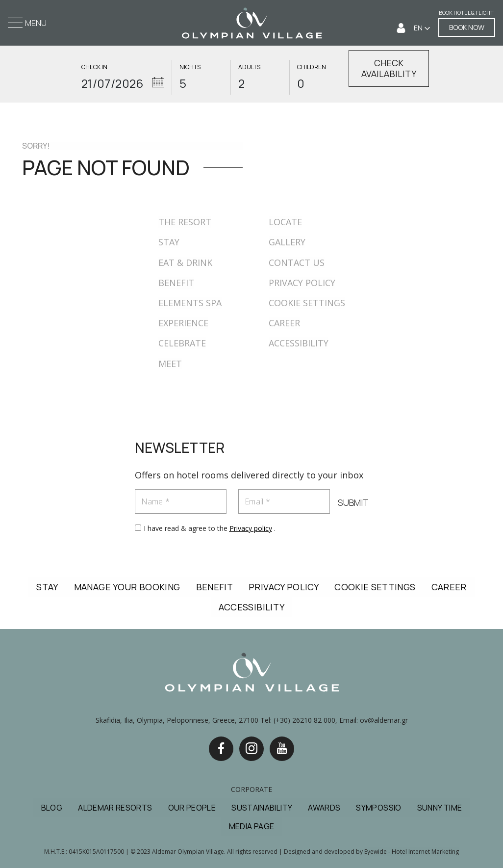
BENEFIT (176, 283)
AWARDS (324, 808)
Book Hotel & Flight (466, 13)
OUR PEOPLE (192, 808)
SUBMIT (353, 503)
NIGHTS (190, 67)
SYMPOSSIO (378, 808)
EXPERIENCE (183, 323)
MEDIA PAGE (252, 826)
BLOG (52, 808)
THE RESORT (185, 222)
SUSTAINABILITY (262, 808)
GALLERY (287, 242)
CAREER (284, 323)
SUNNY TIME (440, 808)
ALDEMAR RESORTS (115, 808)
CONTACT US (297, 263)
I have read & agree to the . (210, 528)
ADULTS (249, 67)
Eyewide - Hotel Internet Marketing (412, 852)
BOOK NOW (467, 27)
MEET (170, 364)
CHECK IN (94, 67)
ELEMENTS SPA (190, 303)
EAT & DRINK (185, 263)
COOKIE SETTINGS (307, 303)
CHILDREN (312, 67)
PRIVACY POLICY (302, 283)
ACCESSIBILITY (299, 343)
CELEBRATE (182, 343)
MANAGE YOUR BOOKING (127, 587)
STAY (169, 242)
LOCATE (285, 222)
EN (419, 28)
